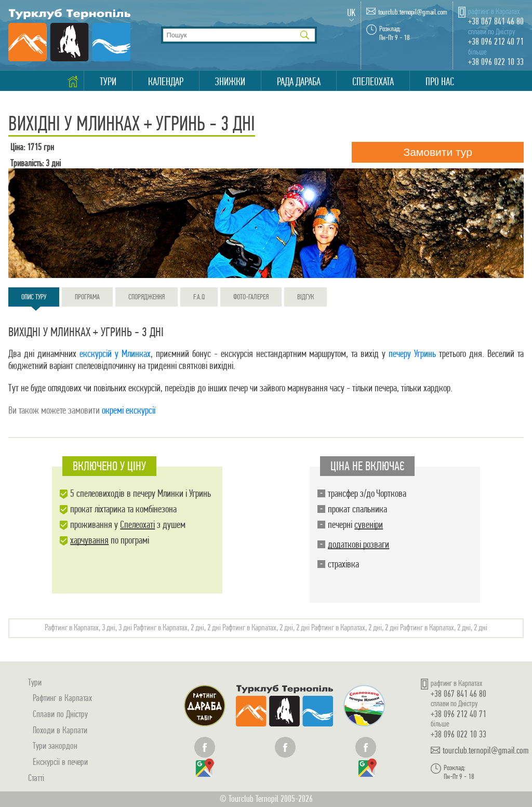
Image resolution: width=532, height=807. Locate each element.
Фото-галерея (251, 297)
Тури (108, 82)
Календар (166, 82)
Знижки (230, 82)
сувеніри (369, 525)
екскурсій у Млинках (115, 354)
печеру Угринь (412, 354)
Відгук (305, 297)
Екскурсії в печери (60, 762)
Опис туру (34, 299)
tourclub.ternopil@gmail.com (413, 12)
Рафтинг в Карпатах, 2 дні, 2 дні (177, 627)
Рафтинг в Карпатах (62, 698)
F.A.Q (199, 297)
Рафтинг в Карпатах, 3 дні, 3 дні (88, 627)
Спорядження (147, 297)
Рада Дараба (299, 82)
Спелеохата (373, 82)
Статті (36, 778)
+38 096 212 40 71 (496, 41)
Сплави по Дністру (60, 714)
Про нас (440, 82)
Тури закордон (55, 745)
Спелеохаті (137, 525)
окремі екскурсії (129, 410)
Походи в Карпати (60, 730)
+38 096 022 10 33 (496, 62)
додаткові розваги (358, 544)
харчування (89, 540)
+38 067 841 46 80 (496, 21)
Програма (87, 297)
